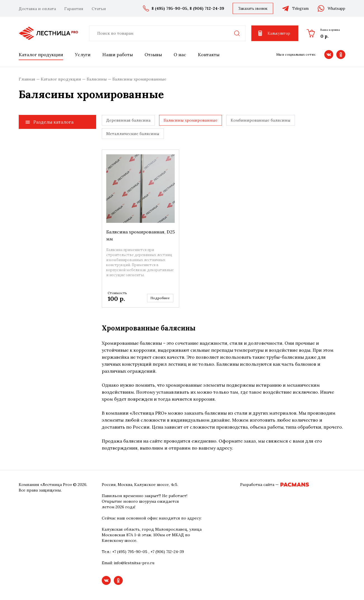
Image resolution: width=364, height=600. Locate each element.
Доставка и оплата (37, 9)
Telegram (295, 8)
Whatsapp (331, 8)
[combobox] (167, 33)
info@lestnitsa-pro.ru (134, 563)
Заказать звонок (253, 9)
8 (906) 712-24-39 (207, 8)
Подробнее (160, 298)
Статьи (99, 9)
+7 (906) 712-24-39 (167, 552)
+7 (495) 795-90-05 (130, 552)
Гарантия (74, 9)
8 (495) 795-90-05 (169, 8)
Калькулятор (274, 33)
